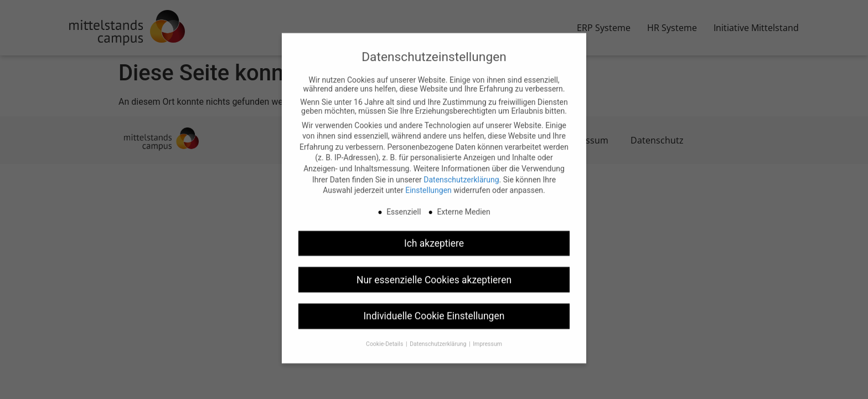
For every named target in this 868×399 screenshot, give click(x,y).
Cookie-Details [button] (385, 334)
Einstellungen (428, 180)
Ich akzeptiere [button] (434, 233)
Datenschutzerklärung (461, 169)
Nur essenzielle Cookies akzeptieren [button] (434, 269)
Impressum (487, 334)
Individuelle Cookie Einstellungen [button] (434, 306)
